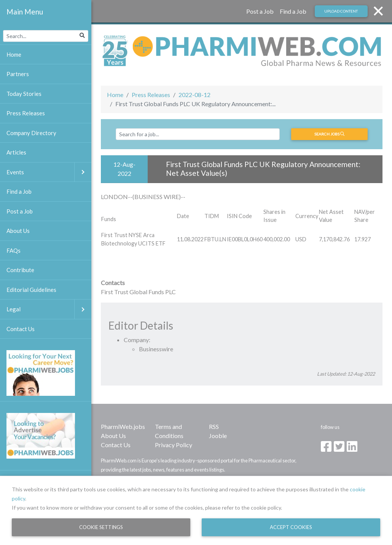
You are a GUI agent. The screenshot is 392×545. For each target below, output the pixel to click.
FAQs (14, 250)
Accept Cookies (291, 527)
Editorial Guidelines (31, 290)
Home (115, 95)
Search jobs (329, 134)
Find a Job (293, 11)
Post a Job (260, 11)
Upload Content (341, 11)
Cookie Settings (101, 527)
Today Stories (24, 94)
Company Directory (31, 133)
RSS (214, 426)
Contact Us (116, 445)
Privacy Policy (174, 445)
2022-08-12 (194, 95)
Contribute (20, 270)
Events (49, 172)
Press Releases (151, 95)
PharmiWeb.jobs (123, 426)
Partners (18, 74)
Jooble (218, 436)
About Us (113, 436)
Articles (16, 152)
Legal (49, 309)
